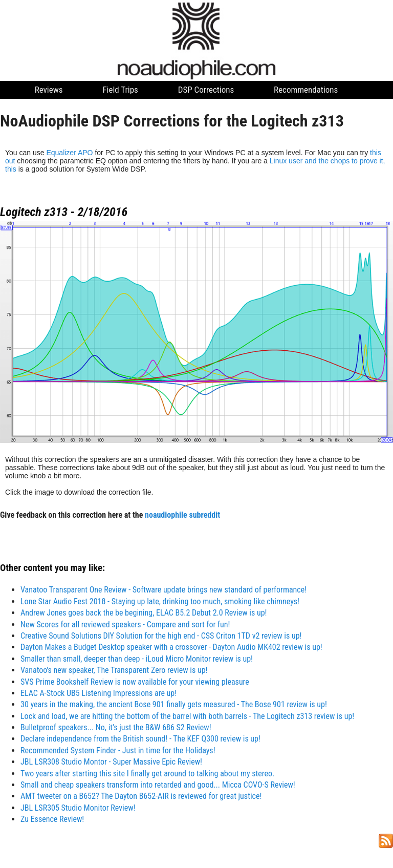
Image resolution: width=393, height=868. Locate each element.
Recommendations (306, 90)
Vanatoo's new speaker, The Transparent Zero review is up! (114, 670)
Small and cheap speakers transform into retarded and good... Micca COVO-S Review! (158, 785)
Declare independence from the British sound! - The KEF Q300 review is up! (140, 739)
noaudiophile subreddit (182, 515)
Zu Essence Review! (52, 819)
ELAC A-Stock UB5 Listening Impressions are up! (99, 693)
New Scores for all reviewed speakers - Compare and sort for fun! (125, 624)
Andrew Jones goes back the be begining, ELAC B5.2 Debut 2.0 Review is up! (144, 613)
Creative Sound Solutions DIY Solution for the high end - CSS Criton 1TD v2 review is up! (161, 636)
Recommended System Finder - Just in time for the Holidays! (118, 750)
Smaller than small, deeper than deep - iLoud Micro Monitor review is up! (137, 659)
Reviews (49, 90)
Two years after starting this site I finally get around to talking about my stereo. (147, 774)
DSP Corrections (206, 90)
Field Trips (120, 90)
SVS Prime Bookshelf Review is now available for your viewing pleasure (135, 682)
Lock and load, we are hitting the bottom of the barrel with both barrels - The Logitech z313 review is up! (187, 716)
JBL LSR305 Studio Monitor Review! (78, 808)
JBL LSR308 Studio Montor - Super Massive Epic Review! (111, 762)
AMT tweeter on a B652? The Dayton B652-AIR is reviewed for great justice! (141, 796)
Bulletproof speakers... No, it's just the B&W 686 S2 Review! (116, 727)
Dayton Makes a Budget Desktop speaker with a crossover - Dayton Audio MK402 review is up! (171, 647)
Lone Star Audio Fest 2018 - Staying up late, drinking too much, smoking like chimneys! (160, 601)
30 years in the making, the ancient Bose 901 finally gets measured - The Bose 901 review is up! (174, 704)
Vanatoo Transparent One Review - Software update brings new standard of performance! (163, 590)
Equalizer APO (69, 153)
